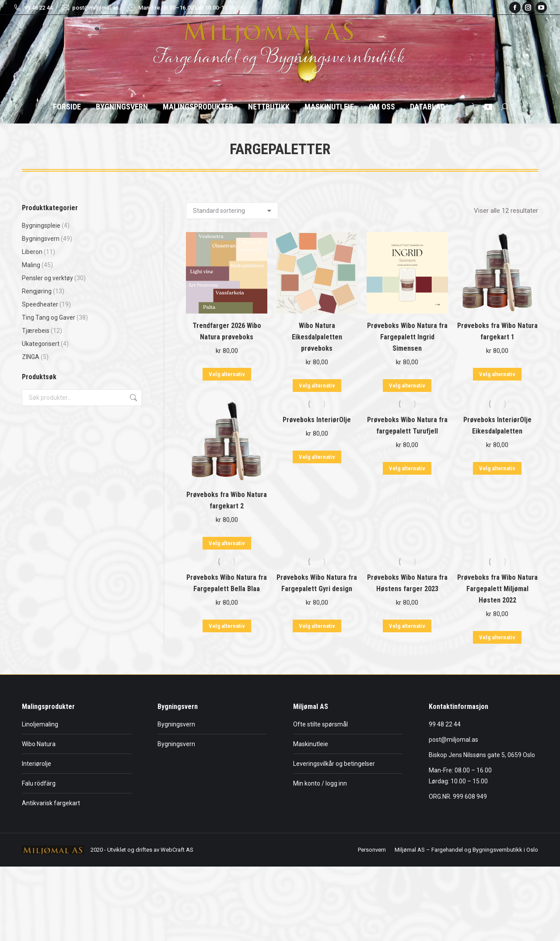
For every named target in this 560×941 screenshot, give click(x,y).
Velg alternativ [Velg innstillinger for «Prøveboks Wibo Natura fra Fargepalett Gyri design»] (317, 626)
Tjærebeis (36, 331)
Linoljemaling (40, 724)
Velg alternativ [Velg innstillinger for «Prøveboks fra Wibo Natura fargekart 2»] (227, 543)
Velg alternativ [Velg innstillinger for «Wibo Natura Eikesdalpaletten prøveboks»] (317, 386)
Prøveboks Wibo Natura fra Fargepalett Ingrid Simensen (407, 337)
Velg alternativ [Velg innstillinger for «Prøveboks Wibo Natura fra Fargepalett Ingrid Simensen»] (407, 386)
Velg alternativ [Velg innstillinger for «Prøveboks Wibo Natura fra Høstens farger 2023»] (407, 626)
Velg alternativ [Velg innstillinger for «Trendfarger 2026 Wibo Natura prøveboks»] (227, 374)
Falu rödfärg (39, 783)
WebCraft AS (177, 850)
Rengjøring (37, 291)
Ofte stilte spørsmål (320, 724)
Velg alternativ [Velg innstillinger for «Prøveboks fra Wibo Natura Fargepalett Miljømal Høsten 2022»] (497, 637)
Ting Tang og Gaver (49, 317)
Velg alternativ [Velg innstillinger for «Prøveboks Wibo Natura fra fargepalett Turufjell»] (407, 468)
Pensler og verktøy (47, 278)
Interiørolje (37, 764)
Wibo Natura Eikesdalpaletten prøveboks (317, 337)
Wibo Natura (39, 744)
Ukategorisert (41, 344)
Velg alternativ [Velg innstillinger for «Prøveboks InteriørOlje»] (317, 457)
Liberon (32, 252)
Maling (31, 265)
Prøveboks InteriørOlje (317, 420)
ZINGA (31, 357)
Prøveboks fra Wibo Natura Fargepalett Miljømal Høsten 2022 (497, 589)
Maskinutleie (311, 744)
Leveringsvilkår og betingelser (334, 764)
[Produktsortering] (232, 211)
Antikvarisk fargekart (51, 803)
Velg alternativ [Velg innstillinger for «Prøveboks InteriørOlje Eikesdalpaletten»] (497, 468)
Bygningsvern (41, 239)
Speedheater (40, 304)
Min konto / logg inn (320, 783)
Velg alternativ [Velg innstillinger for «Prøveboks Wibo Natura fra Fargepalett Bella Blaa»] (227, 626)
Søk (133, 398)
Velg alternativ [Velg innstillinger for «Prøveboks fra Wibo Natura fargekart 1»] (497, 374)
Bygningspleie (41, 226)
